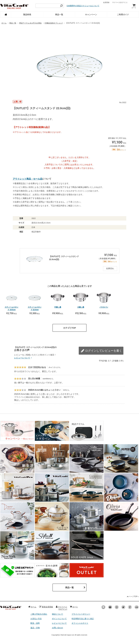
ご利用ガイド (123, 15)
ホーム (4, 23)
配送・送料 (35, 623)
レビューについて (23, 358)
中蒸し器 (58, 307)
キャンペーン (91, 15)
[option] (69, 62)
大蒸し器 (81, 307)
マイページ (120, 2)
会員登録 (106, 2)
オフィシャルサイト (80, 623)
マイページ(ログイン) (61, 608)
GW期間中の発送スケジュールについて (83, 6)
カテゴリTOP (70, 328)
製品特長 (27, 15)
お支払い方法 (36, 619)
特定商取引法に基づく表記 (83, 619)
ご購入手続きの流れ (39, 614)
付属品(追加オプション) (54, 23)
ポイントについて (59, 619)
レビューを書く (109, 349)
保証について (57, 614)
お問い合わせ (57, 628)
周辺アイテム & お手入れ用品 (30, 23)
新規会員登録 (46, 607)
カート (134, 6)
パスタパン (104, 307)
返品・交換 (35, 628)
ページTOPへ (133, 597)
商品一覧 (59, 15)
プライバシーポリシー (81, 614)
